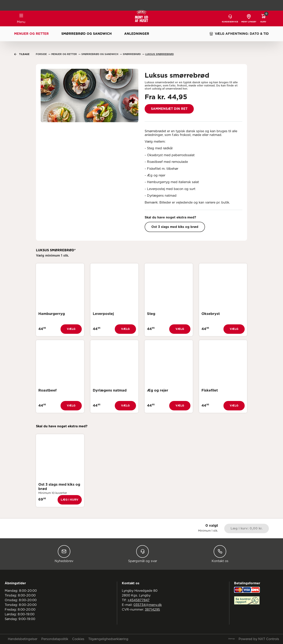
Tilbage (22, 54)
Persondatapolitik (55, 639)
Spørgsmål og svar (143, 554)
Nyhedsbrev (64, 554)
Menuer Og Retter (64, 54)
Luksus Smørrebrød (159, 54)
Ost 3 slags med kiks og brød (175, 227)
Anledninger (137, 34)
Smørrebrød (132, 54)
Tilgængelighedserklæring (108, 639)
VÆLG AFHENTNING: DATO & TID (239, 34)
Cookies (78, 639)
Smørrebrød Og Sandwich (100, 54)
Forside (42, 54)
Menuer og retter (31, 34)
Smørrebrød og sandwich (86, 34)
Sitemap (231, 639)
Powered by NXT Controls (259, 639)
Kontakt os (220, 554)
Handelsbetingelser (23, 639)
